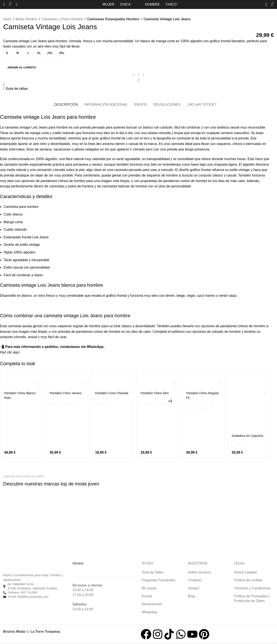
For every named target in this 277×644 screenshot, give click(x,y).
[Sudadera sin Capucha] (250, 400)
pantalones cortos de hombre (185, 181)
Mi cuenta (149, 587)
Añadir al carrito (22, 67)
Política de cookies (248, 579)
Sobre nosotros (199, 571)
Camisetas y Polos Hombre (62, 19)
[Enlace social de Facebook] (133, 75)
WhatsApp (150, 611)
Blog (191, 595)
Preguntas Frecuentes (159, 579)
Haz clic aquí (10, 352)
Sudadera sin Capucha (250, 436)
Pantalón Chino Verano (67, 393)
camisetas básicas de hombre (125, 186)
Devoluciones (152, 603)
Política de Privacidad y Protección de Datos (252, 597)
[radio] (7, 53)
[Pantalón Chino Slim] (158, 379)
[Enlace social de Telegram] (144, 75)
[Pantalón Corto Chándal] (112, 379)
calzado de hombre (226, 332)
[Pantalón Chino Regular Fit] (204, 379)
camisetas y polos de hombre (71, 186)
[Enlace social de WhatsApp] (139, 75)
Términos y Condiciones (252, 587)
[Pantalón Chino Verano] (67, 379)
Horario (193, 587)
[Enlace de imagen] (20, 488)
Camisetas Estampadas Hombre (112, 19)
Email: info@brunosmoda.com (28, 595)
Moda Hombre (26, 19)
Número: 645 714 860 (23, 591)
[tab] (66, 102)
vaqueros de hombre (162, 175)
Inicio (7, 19)
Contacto (195, 579)
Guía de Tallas (153, 571)
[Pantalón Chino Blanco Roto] (21, 379)
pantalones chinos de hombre (63, 181)
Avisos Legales (246, 571)
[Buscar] (4, 4)
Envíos (147, 595)
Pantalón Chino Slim (156, 393)
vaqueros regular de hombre (79, 326)
